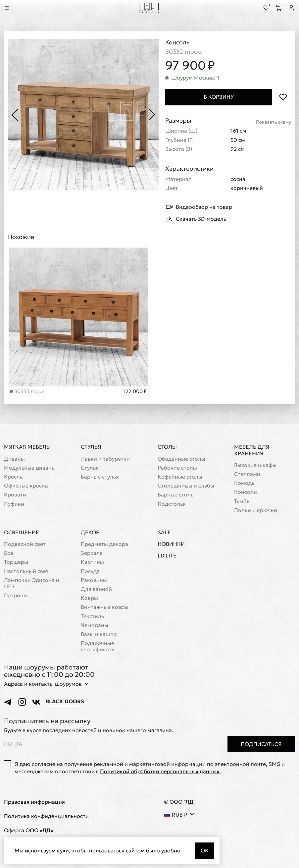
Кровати (15, 495)
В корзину (219, 97)
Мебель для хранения (252, 450)
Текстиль (92, 616)
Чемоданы (95, 625)
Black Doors (65, 701)
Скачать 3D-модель (196, 219)
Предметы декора (104, 544)
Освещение (22, 532)
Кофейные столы (180, 477)
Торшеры (16, 562)
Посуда (90, 571)
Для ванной (96, 589)
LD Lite (167, 556)
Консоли (246, 492)
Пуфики (14, 504)
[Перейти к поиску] (16, 8)
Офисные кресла (26, 486)
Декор (90, 532)
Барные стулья (100, 477)
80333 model (28, 391)
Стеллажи (247, 474)
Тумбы (242, 501)
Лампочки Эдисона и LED (32, 583)
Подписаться (261, 744)
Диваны (14, 459)
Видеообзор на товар (199, 207)
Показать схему (274, 122)
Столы (167, 447)
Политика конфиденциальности (46, 816)
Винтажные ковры (105, 607)
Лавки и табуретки (105, 459)
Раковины (94, 580)
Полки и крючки (256, 510)
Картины (92, 562)
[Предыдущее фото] (15, 115)
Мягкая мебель (27, 447)
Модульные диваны (30, 468)
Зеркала (92, 553)
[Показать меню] (7, 8)
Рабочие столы (177, 468)
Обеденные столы (181, 459)
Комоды (245, 483)
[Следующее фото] (152, 115)
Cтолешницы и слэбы (186, 486)
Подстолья (172, 504)
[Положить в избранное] (283, 97)
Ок (205, 850)
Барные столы (176, 495)
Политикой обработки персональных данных (160, 771)
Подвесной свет (25, 544)
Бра (9, 553)
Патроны (16, 595)
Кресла (13, 477)
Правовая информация (34, 802)
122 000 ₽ (135, 391)
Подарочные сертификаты (98, 646)
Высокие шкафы (255, 465)
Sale (164, 532)
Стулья (91, 447)
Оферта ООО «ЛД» (29, 830)
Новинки (171, 544)
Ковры (89, 598)
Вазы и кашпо (99, 634)
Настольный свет (26, 571)
